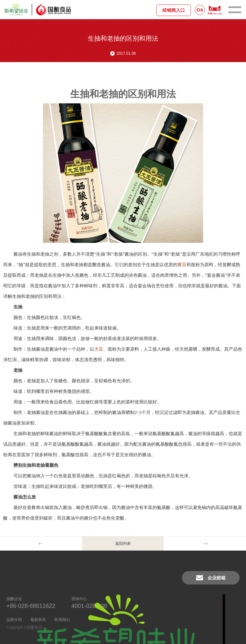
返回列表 (123, 544)
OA (200, 10)
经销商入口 (174, 10)
